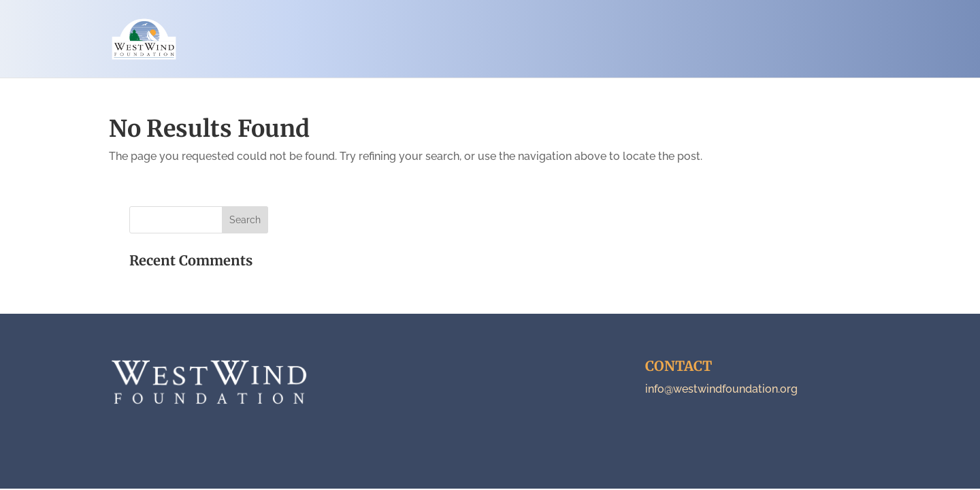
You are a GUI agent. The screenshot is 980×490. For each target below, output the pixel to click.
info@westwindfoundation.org (721, 389)
